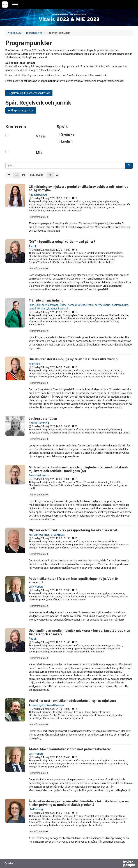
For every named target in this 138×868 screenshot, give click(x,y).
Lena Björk (35, 305)
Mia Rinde (34, 364)
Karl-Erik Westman (39, 535)
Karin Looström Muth (116, 305)
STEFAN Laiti (58, 535)
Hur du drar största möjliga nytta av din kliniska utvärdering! (74, 359)
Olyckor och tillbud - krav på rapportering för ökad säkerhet (73, 530)
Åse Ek (33, 246)
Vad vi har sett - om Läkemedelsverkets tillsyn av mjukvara (72, 701)
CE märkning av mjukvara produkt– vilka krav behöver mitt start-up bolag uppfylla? (79, 188)
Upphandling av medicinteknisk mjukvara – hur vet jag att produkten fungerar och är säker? (79, 632)
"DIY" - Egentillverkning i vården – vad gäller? (62, 242)
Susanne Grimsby (39, 475)
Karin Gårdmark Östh (53, 305)
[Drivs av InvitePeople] (120, 864)
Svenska (68, 134)
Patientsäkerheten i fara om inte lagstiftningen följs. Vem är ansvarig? (73, 580)
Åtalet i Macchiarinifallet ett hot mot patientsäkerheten (70, 749)
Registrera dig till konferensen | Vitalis (29, 93)
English (67, 141)
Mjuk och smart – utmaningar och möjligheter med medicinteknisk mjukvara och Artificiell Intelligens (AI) (78, 469)
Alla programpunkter (21, 110)
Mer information (39, 217)
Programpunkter (34, 33)
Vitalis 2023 (15, 33)
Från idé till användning (46, 300)
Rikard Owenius (55, 705)
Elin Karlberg (36, 809)
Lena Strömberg (38, 309)
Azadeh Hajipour (38, 195)
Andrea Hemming (39, 423)
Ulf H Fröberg (36, 587)
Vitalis (41, 136)
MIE (39, 152)
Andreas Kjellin (37, 705)
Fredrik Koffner (95, 305)
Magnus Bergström (59, 309)
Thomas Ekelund (76, 305)
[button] (37, 175)
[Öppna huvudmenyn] (15, 5)
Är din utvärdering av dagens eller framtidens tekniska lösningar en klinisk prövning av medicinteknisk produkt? (79, 803)
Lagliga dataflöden (43, 418)
